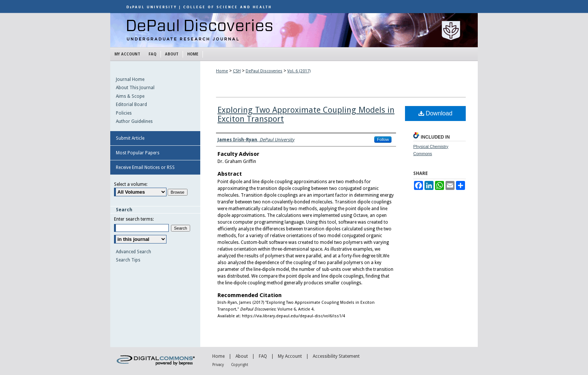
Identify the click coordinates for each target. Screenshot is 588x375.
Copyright (240, 365)
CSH (237, 71)
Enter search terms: (134, 219)
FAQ (263, 356)
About (242, 356)
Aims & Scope (130, 96)
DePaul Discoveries (294, 30)
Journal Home (130, 79)
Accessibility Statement (336, 356)
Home (222, 71)
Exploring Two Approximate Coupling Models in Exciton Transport (306, 114)
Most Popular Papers (138, 153)
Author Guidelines (134, 121)
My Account (290, 356)
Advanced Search (133, 252)
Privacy (218, 365)
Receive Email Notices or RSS (145, 167)
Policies (124, 113)
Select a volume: (131, 184)
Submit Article (130, 138)
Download (436, 113)
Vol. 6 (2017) (299, 71)
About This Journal (135, 88)
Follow (383, 139)
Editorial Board (131, 105)
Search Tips (128, 260)
